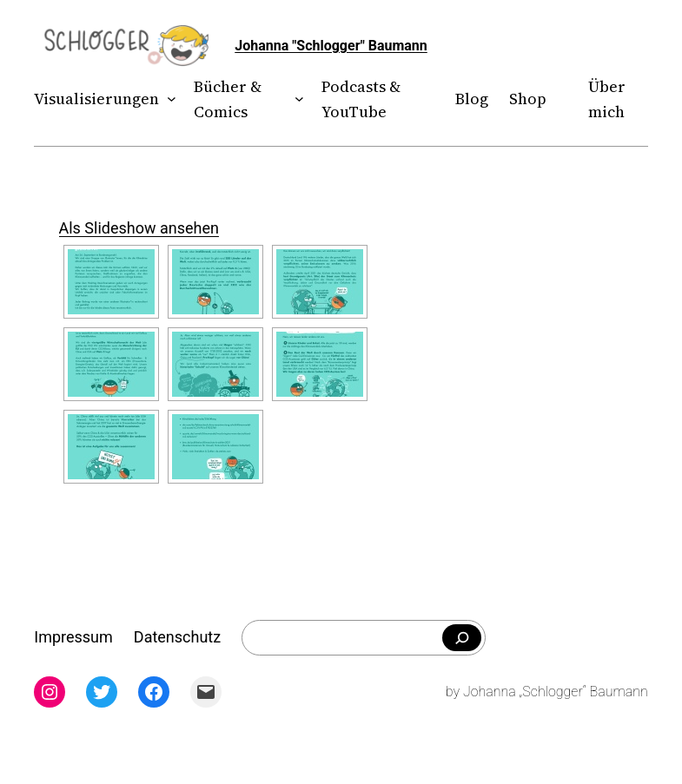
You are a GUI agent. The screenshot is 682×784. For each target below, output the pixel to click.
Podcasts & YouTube (361, 99)
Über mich (607, 99)
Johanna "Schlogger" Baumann (331, 46)
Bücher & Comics (228, 99)
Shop (528, 99)
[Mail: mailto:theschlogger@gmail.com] (206, 692)
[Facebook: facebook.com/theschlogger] (154, 692)
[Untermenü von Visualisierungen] (168, 99)
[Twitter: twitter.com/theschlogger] (102, 692)
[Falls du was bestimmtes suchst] (462, 638)
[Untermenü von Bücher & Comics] (296, 99)
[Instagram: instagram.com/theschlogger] (50, 692)
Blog (472, 99)
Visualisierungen (96, 99)
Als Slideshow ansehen (139, 228)
